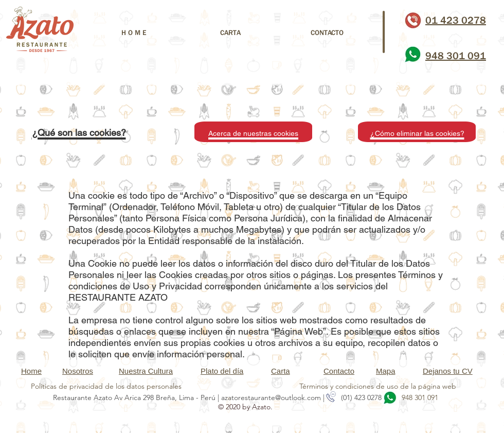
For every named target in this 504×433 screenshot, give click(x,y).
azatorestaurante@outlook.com (271, 397)
